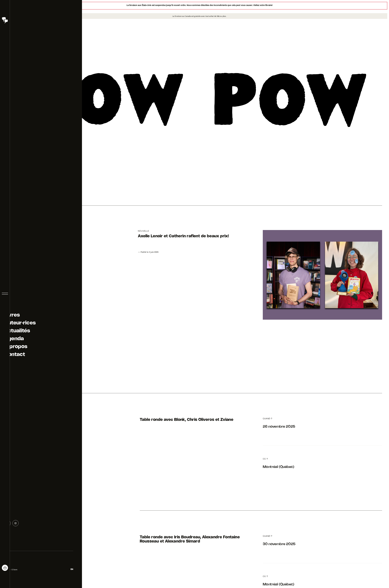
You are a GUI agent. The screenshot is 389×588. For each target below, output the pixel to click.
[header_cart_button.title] (5, 568)
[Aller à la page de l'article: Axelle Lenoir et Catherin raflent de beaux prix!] (199, 275)
